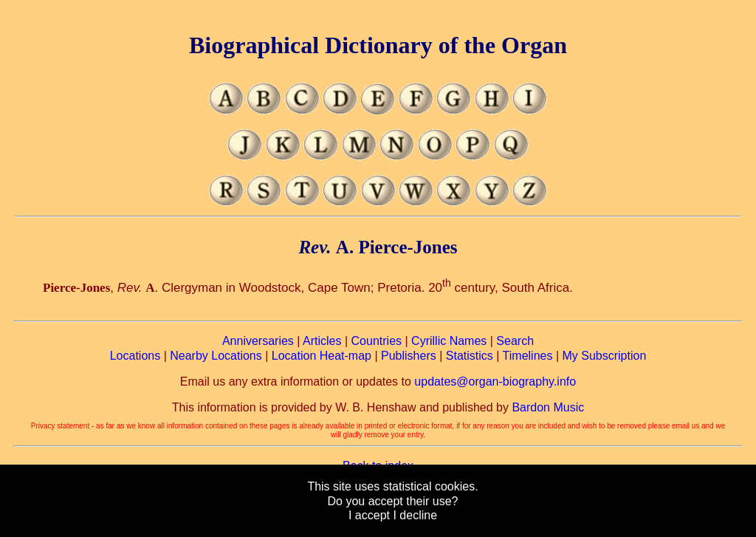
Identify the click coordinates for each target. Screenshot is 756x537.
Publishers (409, 356)
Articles (322, 341)
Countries (377, 341)
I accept (369, 515)
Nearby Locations (216, 356)
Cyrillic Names (449, 341)
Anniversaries (258, 341)
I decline (415, 515)
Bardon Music (548, 407)
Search (515, 341)
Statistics (470, 356)
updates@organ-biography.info (495, 382)
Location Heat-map (322, 356)
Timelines (528, 356)
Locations (135, 356)
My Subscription (604, 356)
